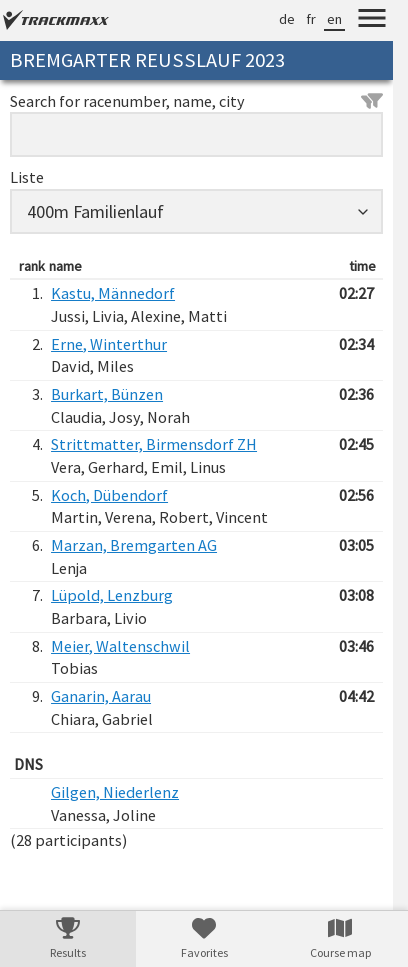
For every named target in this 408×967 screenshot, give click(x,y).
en (334, 19)
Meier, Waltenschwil (120, 646)
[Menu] (372, 21)
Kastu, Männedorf (113, 293)
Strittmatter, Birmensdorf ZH (154, 444)
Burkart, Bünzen (107, 394)
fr (311, 19)
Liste (27, 177)
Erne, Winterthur (109, 344)
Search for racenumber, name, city (196, 101)
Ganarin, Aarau (101, 696)
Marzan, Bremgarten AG (134, 545)
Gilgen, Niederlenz (115, 792)
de (287, 19)
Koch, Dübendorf (109, 495)
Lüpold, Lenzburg (112, 595)
